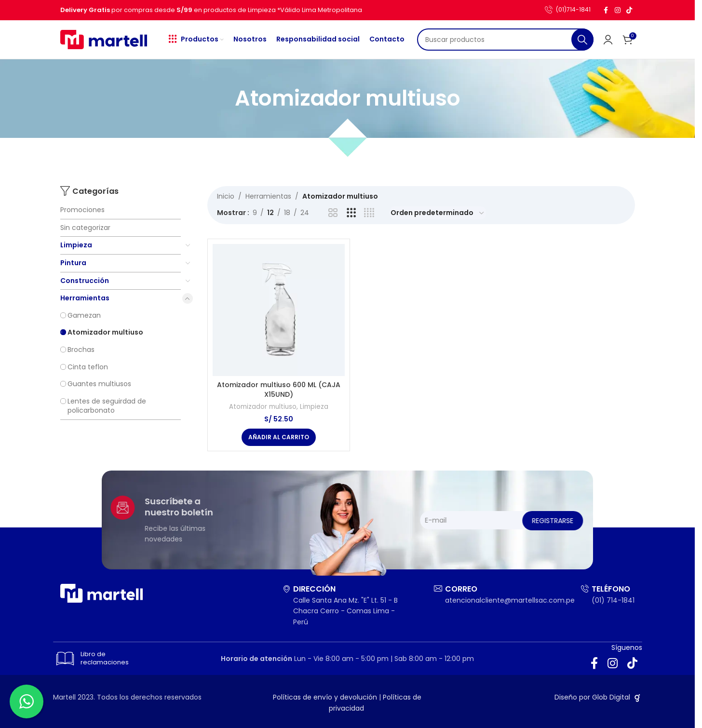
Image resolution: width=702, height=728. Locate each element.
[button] (279, 437)
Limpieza (76, 245)
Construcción (85, 281)
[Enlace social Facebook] (606, 10)
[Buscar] (505, 40)
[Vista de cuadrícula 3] (351, 213)
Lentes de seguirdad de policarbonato (107, 406)
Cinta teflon (88, 367)
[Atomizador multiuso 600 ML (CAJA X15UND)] (279, 310)
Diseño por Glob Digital (598, 697)
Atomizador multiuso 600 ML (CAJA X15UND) (279, 390)
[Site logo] (104, 39)
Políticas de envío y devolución (325, 697)
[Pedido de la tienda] (438, 213)
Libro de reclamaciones (89, 659)
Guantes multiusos (99, 384)
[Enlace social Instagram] (618, 10)
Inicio (226, 196)
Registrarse (596, 521)
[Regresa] (223, 98)
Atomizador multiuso (105, 332)
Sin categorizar (85, 228)
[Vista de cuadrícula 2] (333, 213)
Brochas (81, 350)
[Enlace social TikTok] (629, 10)
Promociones (82, 210)
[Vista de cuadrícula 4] (369, 213)
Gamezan (84, 315)
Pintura (73, 263)
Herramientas (85, 298)
